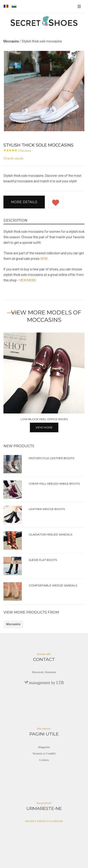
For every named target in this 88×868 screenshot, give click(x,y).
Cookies (44, 760)
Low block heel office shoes (44, 419)
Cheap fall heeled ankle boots (54, 484)
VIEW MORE (28, 280)
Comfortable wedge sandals (53, 585)
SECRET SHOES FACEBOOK (44, 821)
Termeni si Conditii (44, 753)
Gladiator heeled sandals (50, 534)
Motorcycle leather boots (51, 458)
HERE (44, 259)
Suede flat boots (43, 560)
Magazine (44, 747)
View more (44, 427)
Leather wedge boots (47, 509)
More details (24, 202)
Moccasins (13, 624)
